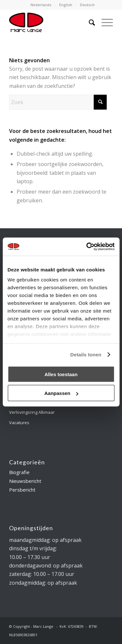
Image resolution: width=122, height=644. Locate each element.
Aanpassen (61, 393)
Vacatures (19, 423)
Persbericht (22, 490)
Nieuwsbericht (25, 481)
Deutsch (87, 5)
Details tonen (86, 355)
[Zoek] (89, 22)
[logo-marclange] (51, 22)
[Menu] (104, 22)
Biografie (19, 472)
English (66, 5)
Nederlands (41, 5)
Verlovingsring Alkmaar (32, 412)
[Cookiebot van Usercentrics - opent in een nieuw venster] (87, 247)
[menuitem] (41, 5)
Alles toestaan (61, 374)
